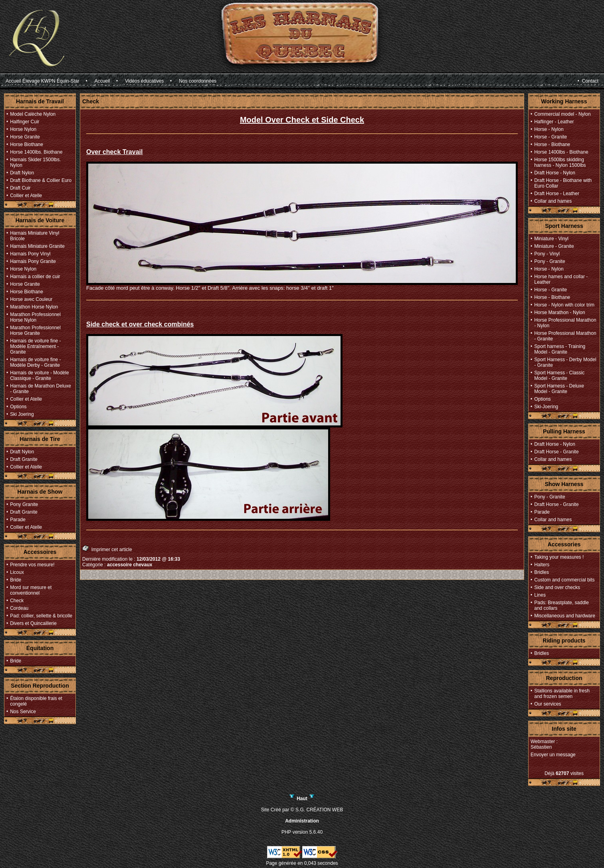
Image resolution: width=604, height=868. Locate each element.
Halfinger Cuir (25, 122)
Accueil (102, 81)
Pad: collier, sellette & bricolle (41, 616)
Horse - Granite (551, 137)
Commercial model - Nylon (562, 114)
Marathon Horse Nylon (34, 307)
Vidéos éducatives (144, 81)
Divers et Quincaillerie (33, 623)
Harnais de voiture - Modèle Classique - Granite (39, 376)
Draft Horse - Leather (557, 194)
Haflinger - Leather (554, 122)
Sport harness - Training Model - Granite (560, 349)
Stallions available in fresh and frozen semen (562, 694)
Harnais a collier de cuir (35, 277)
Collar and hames (553, 201)
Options (18, 407)
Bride (16, 580)
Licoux (17, 572)
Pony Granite (24, 504)
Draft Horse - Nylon (555, 173)
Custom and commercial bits (564, 580)
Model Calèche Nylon (33, 114)
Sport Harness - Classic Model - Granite (559, 376)
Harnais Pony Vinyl (30, 254)
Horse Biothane (27, 144)
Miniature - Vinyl (551, 239)
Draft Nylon (22, 173)
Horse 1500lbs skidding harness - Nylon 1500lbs (560, 162)
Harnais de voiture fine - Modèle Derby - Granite (35, 362)
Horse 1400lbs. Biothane (36, 152)
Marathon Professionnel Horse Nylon (35, 317)
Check (17, 601)
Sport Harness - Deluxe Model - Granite (559, 389)
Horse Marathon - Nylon (559, 312)
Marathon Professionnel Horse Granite (35, 330)
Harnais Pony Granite (33, 261)
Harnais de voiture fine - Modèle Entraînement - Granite (35, 346)
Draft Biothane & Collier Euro (41, 180)
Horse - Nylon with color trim (564, 305)
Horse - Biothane (552, 144)
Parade (18, 520)
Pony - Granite (550, 261)
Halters (542, 565)
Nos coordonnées (198, 81)
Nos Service (23, 712)
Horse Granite (25, 137)
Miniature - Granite (554, 246)
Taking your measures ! (559, 557)
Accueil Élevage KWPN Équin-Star (43, 81)
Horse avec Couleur (31, 299)
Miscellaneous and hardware (565, 616)
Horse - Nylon (549, 129)
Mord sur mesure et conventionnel (31, 590)
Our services (548, 704)
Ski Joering (22, 414)
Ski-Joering (546, 407)
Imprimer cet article (107, 549)
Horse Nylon (23, 129)
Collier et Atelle (26, 196)
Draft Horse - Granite (556, 452)
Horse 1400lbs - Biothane (561, 152)
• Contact (588, 81)
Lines (540, 595)
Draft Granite (24, 459)
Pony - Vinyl (547, 254)
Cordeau (19, 608)
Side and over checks (557, 587)
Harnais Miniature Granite (37, 246)
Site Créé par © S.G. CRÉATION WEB (302, 810)
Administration (302, 821)
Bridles (542, 572)
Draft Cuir (20, 188)
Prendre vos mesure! (32, 565)
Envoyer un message (553, 755)
